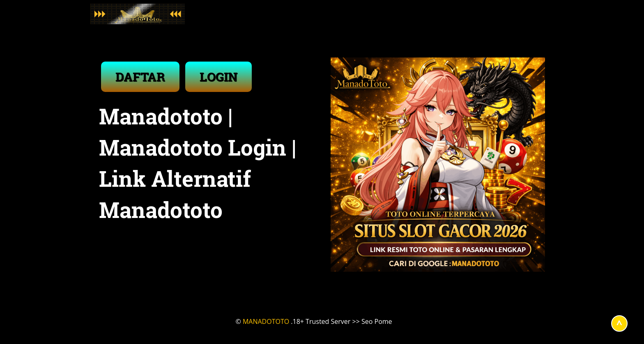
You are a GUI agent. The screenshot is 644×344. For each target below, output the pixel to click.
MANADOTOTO (266, 321)
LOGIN (218, 77)
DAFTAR (140, 77)
